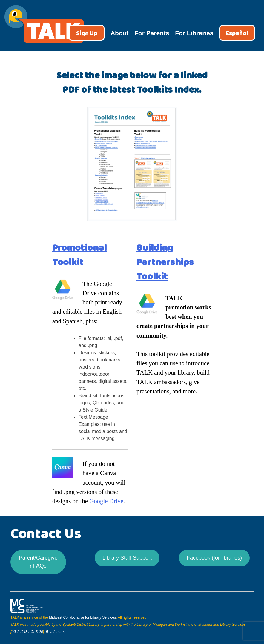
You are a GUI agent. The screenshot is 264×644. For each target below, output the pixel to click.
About (120, 33)
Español (237, 34)
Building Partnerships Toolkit (165, 262)
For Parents (152, 33)
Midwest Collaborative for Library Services (82, 617)
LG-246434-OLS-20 (27, 632)
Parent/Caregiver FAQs (38, 562)
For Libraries (194, 33)
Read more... (56, 632)
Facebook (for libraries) (214, 558)
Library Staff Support (127, 558)
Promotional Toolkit (79, 255)
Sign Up (87, 34)
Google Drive (106, 501)
